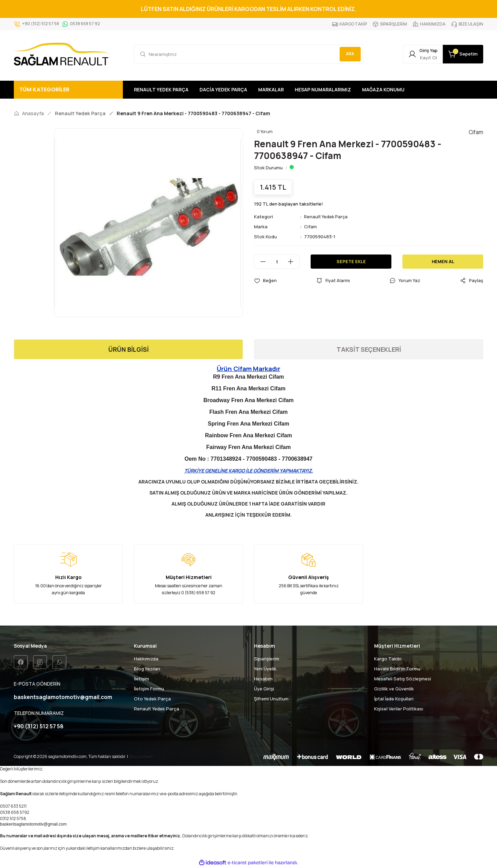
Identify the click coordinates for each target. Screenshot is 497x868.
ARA (349, 54)
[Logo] (61, 54)
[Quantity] (277, 262)
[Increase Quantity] (293, 262)
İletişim (142, 679)
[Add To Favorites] (266, 281)
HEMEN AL (443, 261)
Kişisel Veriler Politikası (399, 709)
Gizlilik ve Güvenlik (394, 689)
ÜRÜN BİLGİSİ (129, 349)
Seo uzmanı (141, 757)
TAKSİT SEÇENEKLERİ (369, 349)
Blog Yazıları (147, 669)
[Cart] (460, 54)
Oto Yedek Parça (152, 699)
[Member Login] (415, 54)
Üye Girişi (264, 689)
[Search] (248, 54)
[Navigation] (68, 90)
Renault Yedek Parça (327, 217)
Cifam (310, 227)
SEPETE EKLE (351, 261)
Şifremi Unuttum (271, 699)
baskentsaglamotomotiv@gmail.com (33, 825)
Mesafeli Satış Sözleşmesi (403, 679)
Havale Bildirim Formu (397, 669)
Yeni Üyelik (265, 669)
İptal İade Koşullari (394, 699)
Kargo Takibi (388, 659)
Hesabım (263, 679)
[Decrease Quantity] (260, 262)
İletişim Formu (149, 689)
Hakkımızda (146, 659)
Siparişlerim (267, 659)
